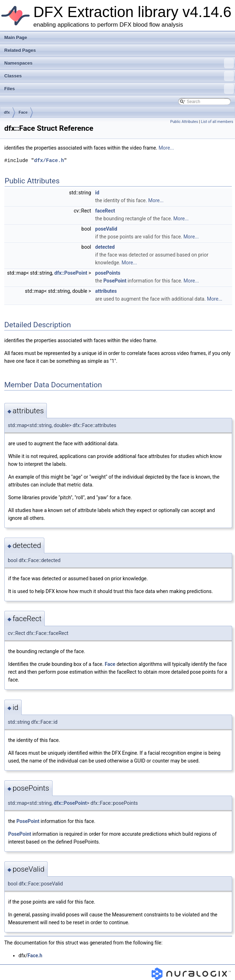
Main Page (16, 37)
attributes (106, 291)
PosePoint (115, 281)
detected (105, 247)
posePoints (108, 273)
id (97, 193)
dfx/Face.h (49, 160)
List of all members (217, 122)
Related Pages (20, 50)
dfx (7, 112)
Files (119, 89)
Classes (119, 76)
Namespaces (119, 63)
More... (166, 148)
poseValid (106, 229)
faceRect (105, 211)
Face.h (35, 955)
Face (23, 112)
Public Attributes (184, 122)
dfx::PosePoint (71, 273)
